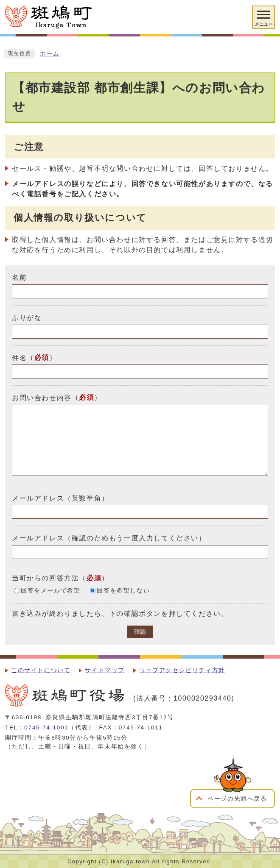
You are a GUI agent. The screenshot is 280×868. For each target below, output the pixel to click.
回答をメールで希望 (50, 591)
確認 (140, 632)
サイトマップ (105, 670)
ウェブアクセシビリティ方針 (182, 670)
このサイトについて (41, 670)
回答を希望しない (123, 591)
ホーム (50, 54)
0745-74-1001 (46, 728)
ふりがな (27, 318)
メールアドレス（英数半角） (60, 498)
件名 (19, 357)
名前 (19, 277)
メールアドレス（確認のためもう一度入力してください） (109, 538)
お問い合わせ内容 (42, 398)
